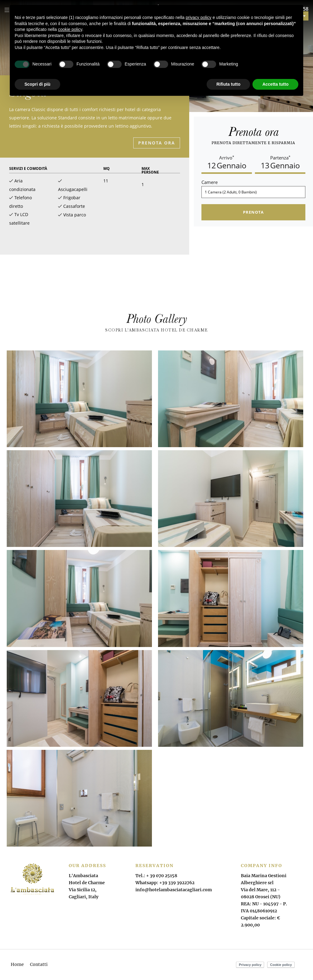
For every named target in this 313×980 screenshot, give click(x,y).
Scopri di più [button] (37, 84)
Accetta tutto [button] (275, 84)
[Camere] (253, 192)
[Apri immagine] (79, 399)
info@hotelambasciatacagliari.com (174, 890)
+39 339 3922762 (177, 883)
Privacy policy (250, 965)
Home (17, 964)
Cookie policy (281, 965)
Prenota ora (157, 143)
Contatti (39, 964)
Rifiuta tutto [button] (228, 84)
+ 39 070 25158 (162, 876)
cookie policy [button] (70, 29)
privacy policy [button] (199, 17)
